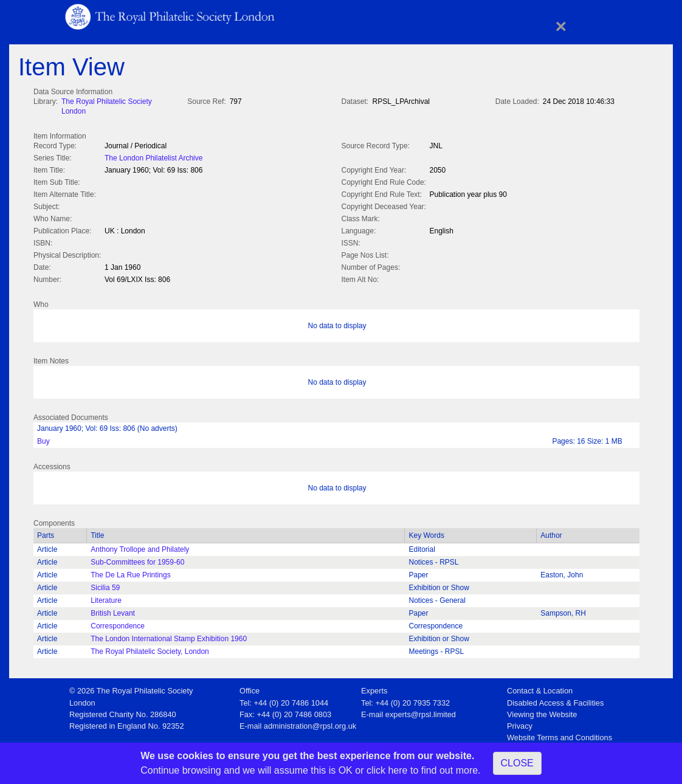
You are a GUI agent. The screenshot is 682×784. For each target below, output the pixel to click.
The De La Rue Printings (130, 573)
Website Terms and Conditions (560, 735)
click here (387, 770)
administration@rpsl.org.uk (310, 724)
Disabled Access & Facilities (555, 700)
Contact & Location (540, 688)
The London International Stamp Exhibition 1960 (169, 636)
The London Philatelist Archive (153, 157)
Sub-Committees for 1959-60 (137, 560)
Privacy (520, 724)
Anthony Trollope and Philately (140, 547)
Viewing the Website (542, 712)
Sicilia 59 (105, 585)
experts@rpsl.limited (421, 712)
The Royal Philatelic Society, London (150, 649)
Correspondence (118, 624)
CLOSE (517, 763)
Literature (106, 598)
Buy (43, 439)
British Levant (113, 611)
